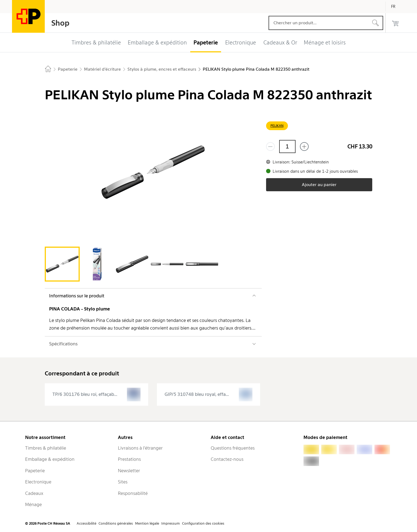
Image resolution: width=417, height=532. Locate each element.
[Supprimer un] (270, 147)
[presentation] (96, 394)
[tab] (62, 264)
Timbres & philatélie (46, 448)
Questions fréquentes (233, 448)
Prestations (129, 459)
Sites (123, 482)
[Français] (397, 7)
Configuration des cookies (203, 523)
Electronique (38, 482)
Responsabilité (133, 493)
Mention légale (147, 523)
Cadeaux (34, 493)
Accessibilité (87, 523)
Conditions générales (116, 523)
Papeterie (35, 471)
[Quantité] (287, 147)
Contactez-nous (227, 459)
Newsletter (129, 471)
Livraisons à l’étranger (140, 448)
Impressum (171, 523)
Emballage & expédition (50, 459)
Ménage (33, 504)
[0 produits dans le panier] (395, 23)
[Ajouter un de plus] (304, 147)
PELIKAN (277, 126)
